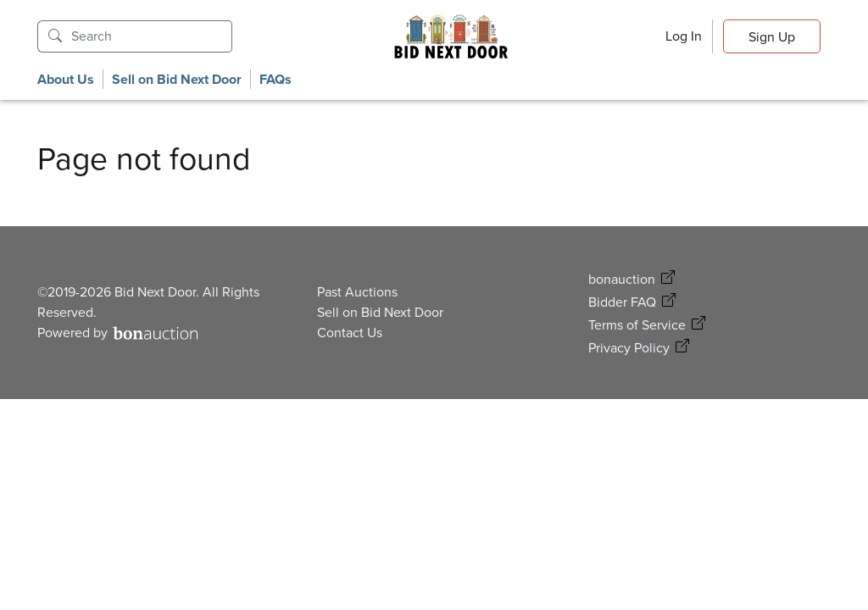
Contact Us (350, 333)
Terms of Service (637, 325)
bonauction (622, 279)
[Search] (152, 36)
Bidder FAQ (622, 302)
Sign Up (772, 37)
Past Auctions (357, 292)
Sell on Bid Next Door (177, 79)
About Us (66, 79)
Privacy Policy (629, 348)
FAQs (275, 79)
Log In (684, 36)
